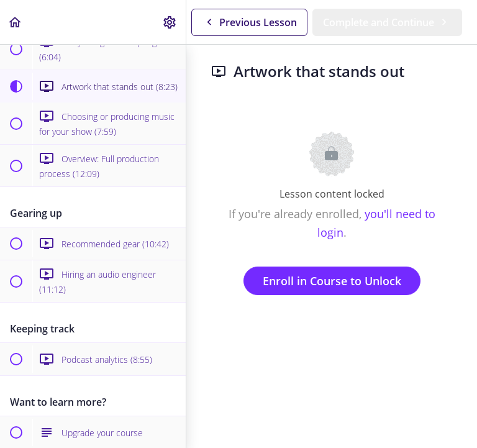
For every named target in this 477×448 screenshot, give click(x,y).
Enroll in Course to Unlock (332, 281)
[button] (16, 22)
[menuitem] (170, 22)
